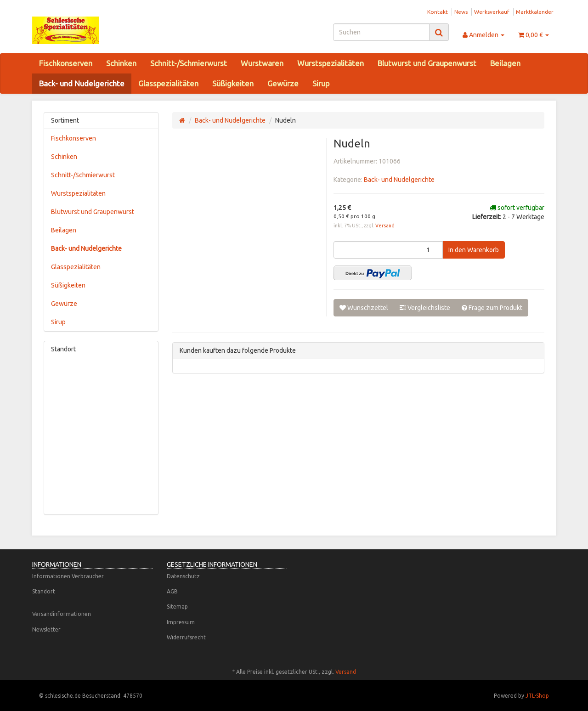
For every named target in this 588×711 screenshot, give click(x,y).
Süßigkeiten (233, 83)
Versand (385, 226)
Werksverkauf (492, 12)
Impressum (181, 622)
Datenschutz (183, 576)
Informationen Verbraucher (68, 576)
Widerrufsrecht (186, 637)
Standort (44, 591)
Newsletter (46, 629)
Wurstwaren (262, 63)
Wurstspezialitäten (331, 63)
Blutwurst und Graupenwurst (427, 63)
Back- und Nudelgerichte (82, 83)
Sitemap (177, 607)
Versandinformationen (62, 614)
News (461, 12)
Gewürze (283, 83)
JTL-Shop (537, 696)
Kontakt (438, 12)
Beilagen (505, 63)
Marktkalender (535, 12)
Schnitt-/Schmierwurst (189, 63)
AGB (172, 591)
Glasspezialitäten (168, 83)
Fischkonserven (66, 63)
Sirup (321, 83)
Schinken (121, 63)
